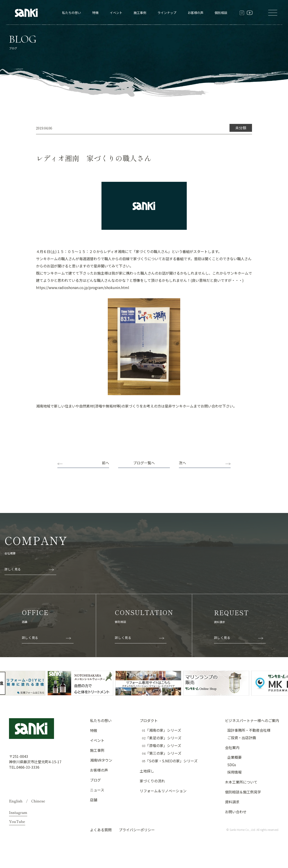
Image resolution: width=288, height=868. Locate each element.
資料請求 (232, 802)
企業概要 (234, 757)
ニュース (97, 790)
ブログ (95, 780)
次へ (182, 463)
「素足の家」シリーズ (162, 738)
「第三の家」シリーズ (162, 753)
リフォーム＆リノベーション (163, 791)
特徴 (95, 13)
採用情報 (234, 772)
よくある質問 (101, 830)
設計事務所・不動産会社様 (249, 730)
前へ (106, 463)
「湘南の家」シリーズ (162, 730)
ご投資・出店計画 (242, 738)
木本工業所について (241, 782)
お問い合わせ (236, 812)
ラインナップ (167, 13)
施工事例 (140, 13)
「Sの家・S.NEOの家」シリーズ (170, 761)
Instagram (18, 812)
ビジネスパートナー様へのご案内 (252, 720)
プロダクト (149, 720)
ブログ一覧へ (144, 463)
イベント (116, 13)
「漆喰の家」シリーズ (162, 746)
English (16, 801)
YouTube (17, 821)
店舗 (94, 800)
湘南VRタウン (101, 760)
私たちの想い (72, 13)
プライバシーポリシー (137, 830)
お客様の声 (196, 13)
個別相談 (221, 13)
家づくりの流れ (152, 781)
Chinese (38, 801)
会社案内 (232, 747)
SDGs (232, 765)
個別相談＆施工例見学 (243, 792)
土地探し (147, 771)
